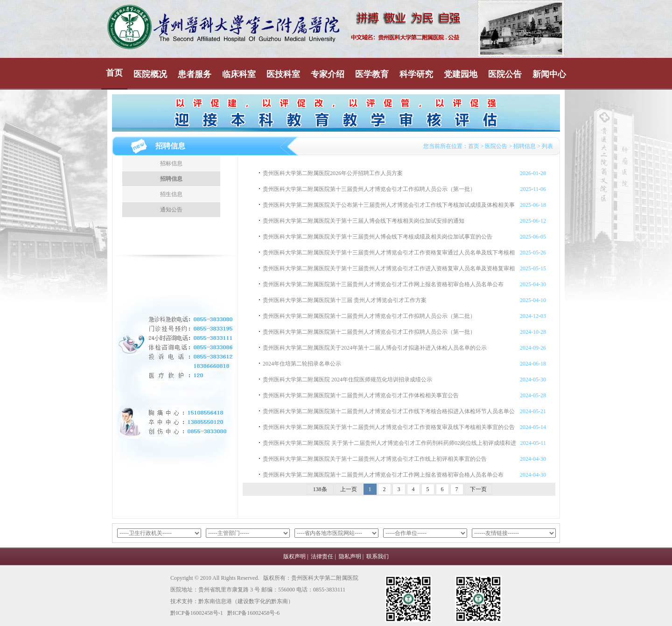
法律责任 (322, 556)
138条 (320, 489)
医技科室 (283, 74)
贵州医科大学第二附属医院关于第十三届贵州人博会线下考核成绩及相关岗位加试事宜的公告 (378, 237)
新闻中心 (549, 74)
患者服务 (195, 74)
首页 (114, 73)
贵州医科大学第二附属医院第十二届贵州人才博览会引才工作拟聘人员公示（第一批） (369, 332)
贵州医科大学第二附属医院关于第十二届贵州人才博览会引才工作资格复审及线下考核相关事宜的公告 (389, 427)
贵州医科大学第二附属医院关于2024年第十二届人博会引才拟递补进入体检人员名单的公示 (375, 348)
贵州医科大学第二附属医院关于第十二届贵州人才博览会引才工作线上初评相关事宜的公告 (375, 459)
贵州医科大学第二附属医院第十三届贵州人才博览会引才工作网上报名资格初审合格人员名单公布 (383, 284)
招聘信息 (525, 146)
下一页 (478, 489)
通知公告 (171, 210)
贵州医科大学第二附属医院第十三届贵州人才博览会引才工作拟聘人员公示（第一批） (369, 189)
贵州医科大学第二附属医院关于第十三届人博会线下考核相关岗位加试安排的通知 (364, 221)
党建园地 (461, 74)
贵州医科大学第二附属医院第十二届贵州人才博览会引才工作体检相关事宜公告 (361, 395)
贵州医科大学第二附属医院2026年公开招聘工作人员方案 (333, 173)
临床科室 (239, 74)
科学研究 (416, 74)
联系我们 (378, 556)
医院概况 (150, 74)
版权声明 (294, 556)
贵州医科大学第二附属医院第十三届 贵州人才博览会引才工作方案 (345, 300)
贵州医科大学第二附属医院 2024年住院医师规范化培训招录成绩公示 (347, 380)
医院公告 (505, 74)
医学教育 (372, 74)
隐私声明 (350, 556)
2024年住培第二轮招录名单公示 (302, 364)
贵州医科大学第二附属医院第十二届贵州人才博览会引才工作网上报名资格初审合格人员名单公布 (383, 475)
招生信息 (171, 194)
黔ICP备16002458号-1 (197, 613)
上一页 (349, 489)
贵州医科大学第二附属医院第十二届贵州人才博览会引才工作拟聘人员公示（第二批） (369, 316)
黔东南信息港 (215, 601)
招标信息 (171, 163)
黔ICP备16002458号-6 (254, 613)
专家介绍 (328, 74)
